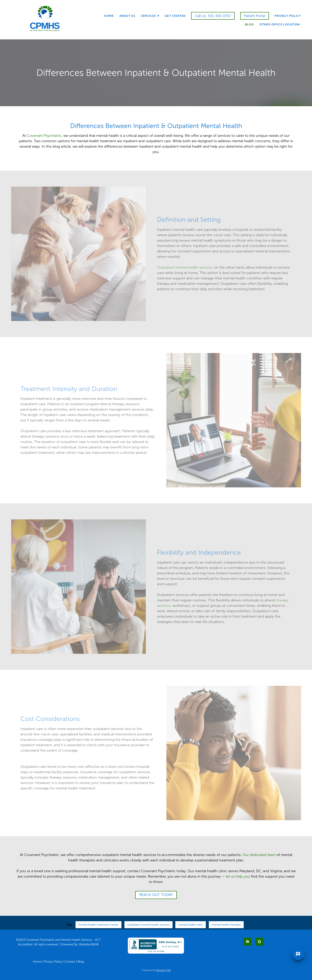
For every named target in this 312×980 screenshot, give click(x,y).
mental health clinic (191, 925)
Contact (70, 962)
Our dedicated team (259, 855)
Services (150, 16)
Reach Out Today (156, 895)
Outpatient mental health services (181, 267)
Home (109, 16)
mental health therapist (226, 925)
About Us (127, 16)
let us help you (238, 876)
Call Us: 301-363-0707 (213, 16)
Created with (156, 970)
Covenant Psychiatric (44, 136)
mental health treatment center (98, 925)
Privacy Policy (288, 16)
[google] (259, 942)
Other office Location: (280, 24)
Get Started (175, 16)
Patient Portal (255, 16)
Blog (250, 24)
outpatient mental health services (148, 925)
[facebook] (247, 942)
